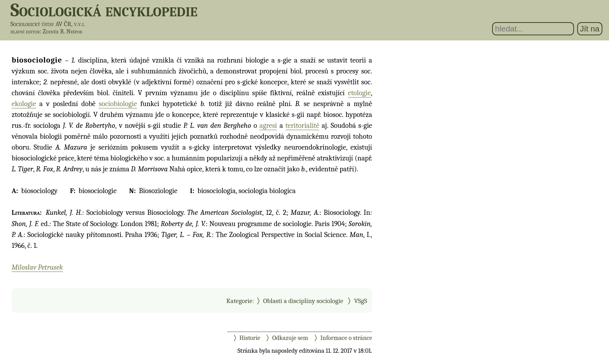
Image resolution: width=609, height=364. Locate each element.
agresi (268, 125)
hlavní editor (25, 31)
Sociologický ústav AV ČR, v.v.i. (48, 24)
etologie (359, 93)
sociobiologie (118, 104)
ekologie (24, 104)
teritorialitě (302, 125)
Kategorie (239, 301)
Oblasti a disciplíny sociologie (303, 301)
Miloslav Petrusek (37, 267)
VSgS (360, 301)
